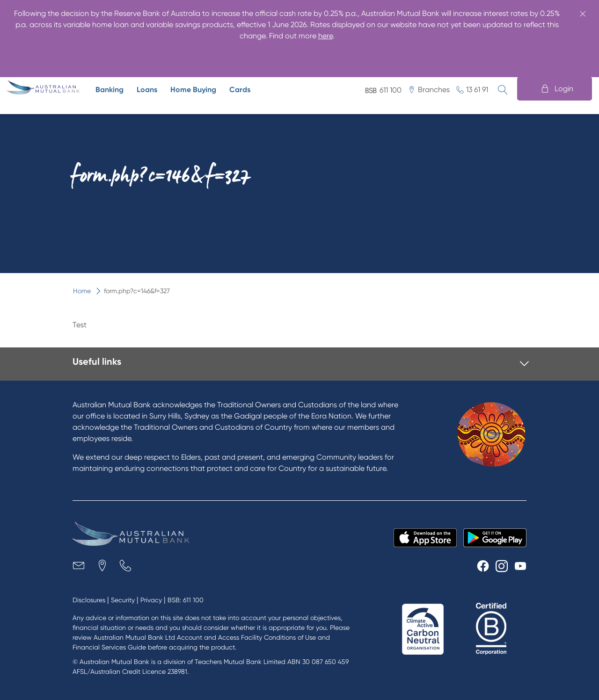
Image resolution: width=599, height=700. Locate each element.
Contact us (561, 56)
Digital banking (443, 56)
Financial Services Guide (109, 647)
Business (80, 56)
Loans (147, 90)
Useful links (97, 361)
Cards (240, 90)
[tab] (301, 364)
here (325, 36)
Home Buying (193, 90)
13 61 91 (477, 90)
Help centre (505, 56)
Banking (110, 90)
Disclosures (89, 600)
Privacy (151, 600)
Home (39, 56)
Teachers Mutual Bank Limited (240, 662)
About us (316, 56)
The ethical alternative (149, 56)
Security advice (374, 56)
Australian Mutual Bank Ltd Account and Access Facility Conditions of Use (205, 637)
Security (123, 600)
